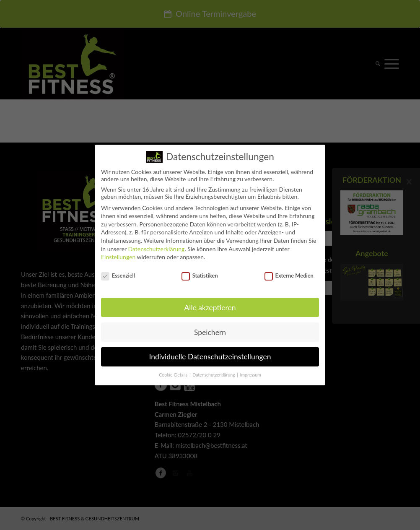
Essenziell (118, 272)
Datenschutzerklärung (156, 245)
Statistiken (200, 272)
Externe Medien (289, 272)
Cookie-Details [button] (174, 371)
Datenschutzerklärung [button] (214, 371)
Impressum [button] (251, 371)
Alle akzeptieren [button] (210, 303)
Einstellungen (118, 253)
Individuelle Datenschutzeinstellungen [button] (210, 353)
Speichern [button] (210, 328)
